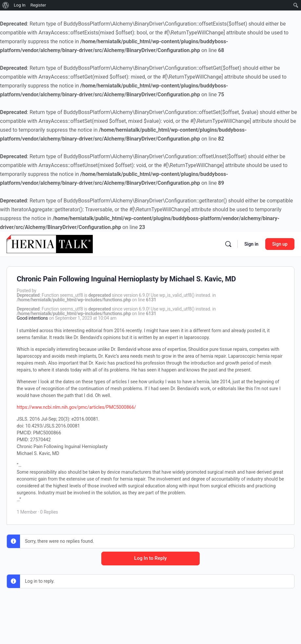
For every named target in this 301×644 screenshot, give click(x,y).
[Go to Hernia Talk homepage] (50, 243)
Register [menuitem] (38, 5)
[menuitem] (6, 5)
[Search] (228, 244)
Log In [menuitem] (20, 5)
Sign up (280, 244)
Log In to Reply (150, 558)
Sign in (251, 244)
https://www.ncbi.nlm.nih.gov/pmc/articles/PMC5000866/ (76, 407)
